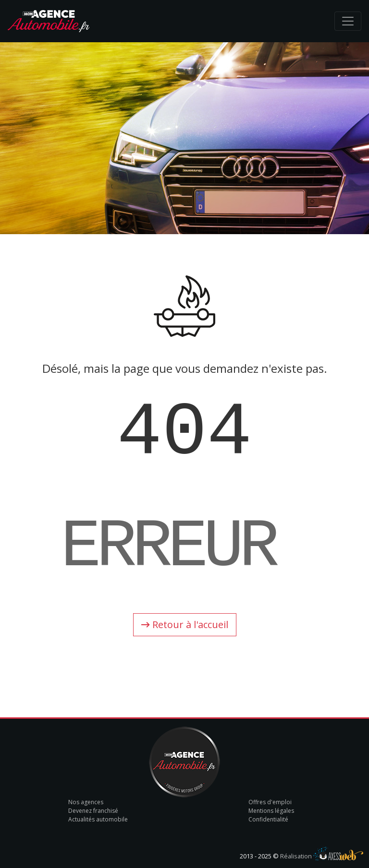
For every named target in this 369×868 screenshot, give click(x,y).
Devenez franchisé (93, 811)
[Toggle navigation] (348, 21)
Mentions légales (271, 811)
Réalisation (322, 856)
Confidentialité (268, 819)
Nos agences (86, 802)
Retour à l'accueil (185, 624)
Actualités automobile (98, 819)
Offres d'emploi (270, 802)
